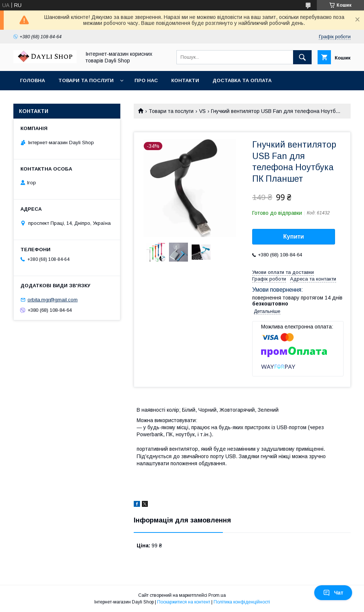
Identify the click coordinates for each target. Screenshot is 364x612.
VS (202, 111)
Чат (333, 593)
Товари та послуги (86, 80)
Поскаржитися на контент (184, 602)
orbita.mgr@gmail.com (53, 300)
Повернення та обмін (51, 100)
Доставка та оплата (242, 80)
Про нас (146, 80)
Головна (32, 80)
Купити (294, 237)
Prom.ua (217, 595)
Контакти (185, 80)
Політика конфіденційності (242, 602)
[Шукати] (302, 57)
